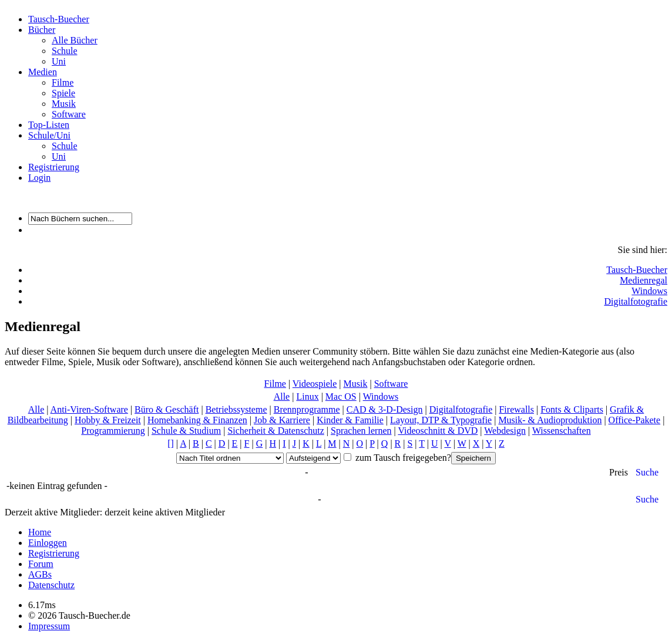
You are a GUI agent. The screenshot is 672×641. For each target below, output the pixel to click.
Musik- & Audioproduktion (550, 420)
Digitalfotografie (636, 301)
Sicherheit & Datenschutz (275, 431)
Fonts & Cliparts (572, 409)
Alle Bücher (75, 40)
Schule (65, 51)
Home (40, 532)
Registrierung (54, 167)
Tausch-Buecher (59, 19)
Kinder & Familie (350, 420)
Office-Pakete (635, 420)
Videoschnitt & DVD (438, 431)
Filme (63, 82)
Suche (647, 472)
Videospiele (315, 384)
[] (171, 443)
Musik (64, 104)
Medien (43, 72)
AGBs (40, 574)
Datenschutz (51, 585)
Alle (282, 397)
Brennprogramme (307, 409)
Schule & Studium (186, 431)
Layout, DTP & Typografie (441, 420)
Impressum (49, 626)
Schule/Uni (49, 135)
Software (69, 114)
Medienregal (644, 280)
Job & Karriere (282, 420)
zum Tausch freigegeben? (402, 458)
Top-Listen (49, 125)
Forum (41, 564)
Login (39, 178)
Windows (649, 291)
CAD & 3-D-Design (385, 409)
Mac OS (341, 397)
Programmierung (113, 431)
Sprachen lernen (361, 431)
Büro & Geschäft (167, 409)
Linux (307, 397)
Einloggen (48, 543)
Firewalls (516, 409)
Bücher (42, 30)
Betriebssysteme (236, 409)
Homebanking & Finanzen (197, 420)
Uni (59, 61)
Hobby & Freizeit (108, 420)
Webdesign (505, 431)
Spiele (63, 93)
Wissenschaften (562, 431)
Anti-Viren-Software (89, 409)
